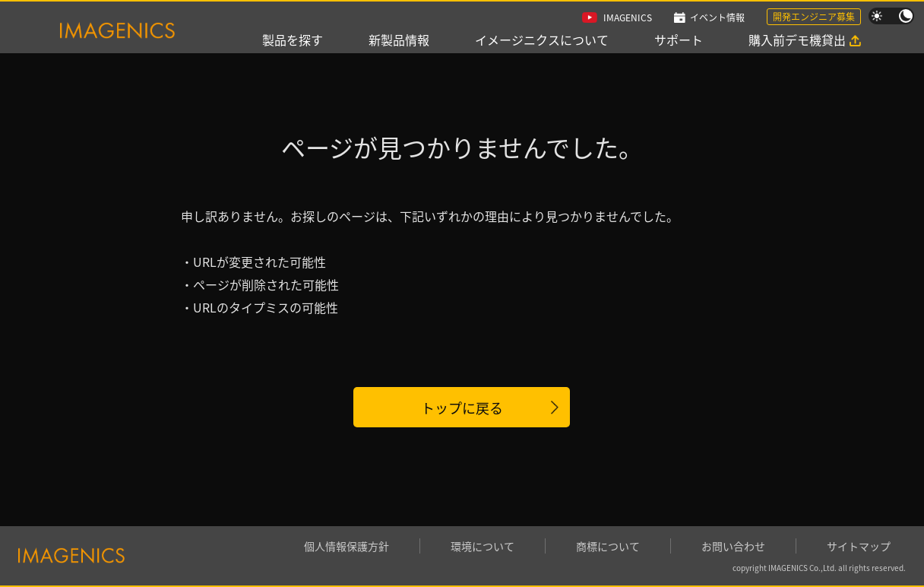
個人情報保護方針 (346, 546)
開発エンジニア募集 (814, 16)
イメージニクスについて (542, 40)
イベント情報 (717, 17)
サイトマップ (859, 546)
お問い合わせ (733, 546)
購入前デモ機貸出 (797, 40)
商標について (608, 546)
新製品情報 (399, 40)
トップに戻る (462, 408)
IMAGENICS (628, 17)
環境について (483, 546)
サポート (679, 40)
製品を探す (293, 40)
